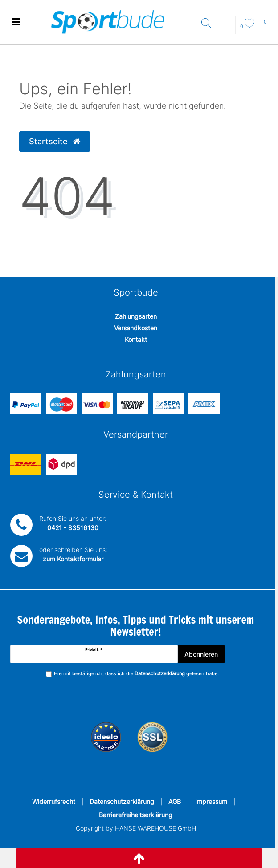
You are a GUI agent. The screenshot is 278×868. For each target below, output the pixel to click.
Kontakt (136, 339)
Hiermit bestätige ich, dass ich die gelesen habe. (136, 674)
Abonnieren (201, 654)
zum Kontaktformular (73, 559)
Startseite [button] (55, 141)
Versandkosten (136, 328)
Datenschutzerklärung (122, 801)
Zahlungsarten (136, 316)
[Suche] (210, 24)
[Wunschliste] (247, 26)
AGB (175, 801)
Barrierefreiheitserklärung (136, 815)
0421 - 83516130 (73, 528)
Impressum (211, 801)
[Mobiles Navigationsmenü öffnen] (16, 22)
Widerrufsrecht (54, 801)
